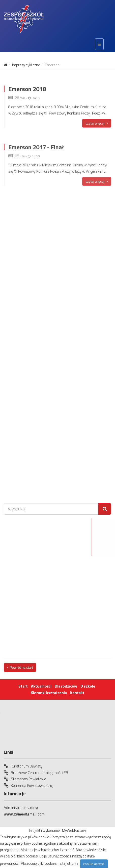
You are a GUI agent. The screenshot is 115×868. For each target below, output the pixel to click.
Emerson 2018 (27, 92)
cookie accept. (94, 864)
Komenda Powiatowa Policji (33, 785)
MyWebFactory (74, 830)
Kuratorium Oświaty (27, 766)
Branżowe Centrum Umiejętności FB (39, 773)
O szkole (88, 686)
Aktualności (41, 686)
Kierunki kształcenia (49, 693)
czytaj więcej (97, 127)
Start (23, 686)
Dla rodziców (66, 686)
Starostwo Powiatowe (28, 779)
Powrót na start (20, 667)
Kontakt (77, 693)
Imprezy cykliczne (26, 65)
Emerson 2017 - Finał (36, 152)
